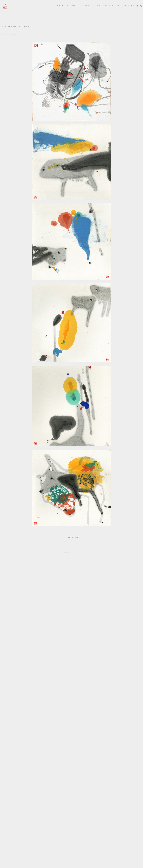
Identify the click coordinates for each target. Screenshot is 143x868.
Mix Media (71, 6)
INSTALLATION (108, 6)
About (126, 6)
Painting (60, 6)
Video (119, 6)
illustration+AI (84, 6)
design (97, 6)
